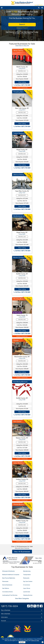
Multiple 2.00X (22, 320)
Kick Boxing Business (20, 382)
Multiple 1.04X (22, 112)
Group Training (18, 50)
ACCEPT (22, 642)
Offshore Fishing (19, 175)
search (22, 24)
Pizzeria (16, 340)
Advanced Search (22, 28)
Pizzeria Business (19, 504)
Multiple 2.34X (22, 154)
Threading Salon (19, 92)
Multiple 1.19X (22, 237)
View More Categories (22, 598)
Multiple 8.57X (22, 195)
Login (36, 5)
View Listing (22, 82)
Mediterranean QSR (20, 216)
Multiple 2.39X (22, 525)
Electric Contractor (19, 257)
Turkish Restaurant (19, 133)
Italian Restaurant (19, 463)
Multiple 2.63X (22, 278)
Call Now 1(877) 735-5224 (22, 85)
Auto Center (17, 421)
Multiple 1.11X (22, 71)
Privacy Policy (24, 640)
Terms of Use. (35, 640)
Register (41, 5)
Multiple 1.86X (22, 442)
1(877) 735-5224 (9, 606)
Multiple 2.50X (22, 361)
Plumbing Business (20, 299)
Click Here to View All (22, 46)
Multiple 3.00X (22, 484)
